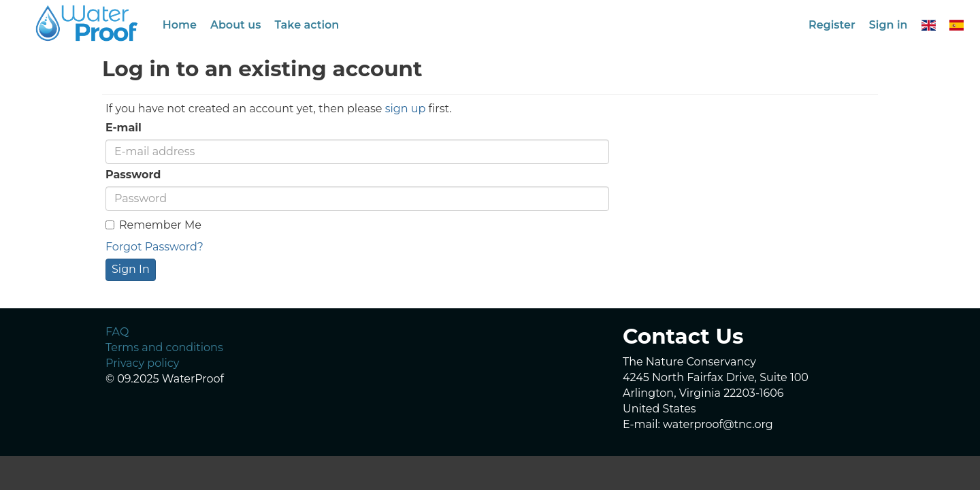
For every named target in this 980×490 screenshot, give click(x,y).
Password (133, 175)
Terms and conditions (164, 347)
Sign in (888, 25)
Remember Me (153, 225)
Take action (307, 25)
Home (180, 25)
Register (832, 25)
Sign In (131, 269)
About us (236, 25)
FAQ (117, 332)
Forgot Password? (154, 247)
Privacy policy (142, 363)
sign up (406, 109)
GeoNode (88, 23)
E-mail (124, 128)
